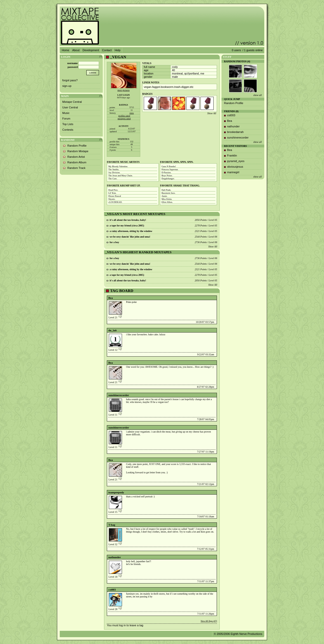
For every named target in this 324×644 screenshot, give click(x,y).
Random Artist (76, 157)
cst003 (112, 590)
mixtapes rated (124, 119)
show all (258, 95)
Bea (111, 298)
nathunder (115, 557)
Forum (66, 119)
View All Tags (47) (209, 621)
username (73, 63)
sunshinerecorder (119, 395)
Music (66, 113)
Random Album (77, 162)
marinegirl (233, 172)
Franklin (232, 155)
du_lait (113, 330)
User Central (70, 107)
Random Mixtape (78, 151)
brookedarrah (235, 132)
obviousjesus (235, 167)
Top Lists (68, 124)
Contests (68, 130)
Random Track (76, 168)
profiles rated (124, 116)
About (76, 50)
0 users (236, 50)
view (131, 113)
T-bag (112, 525)
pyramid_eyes (236, 161)
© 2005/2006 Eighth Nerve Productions (238, 634)
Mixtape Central (72, 102)
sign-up (67, 86)
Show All (212, 113)
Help (118, 50)
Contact (107, 50)
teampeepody (116, 492)
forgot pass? (70, 80)
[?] (100, 57)
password (73, 67)
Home (65, 50)
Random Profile (77, 146)
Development (91, 50)
